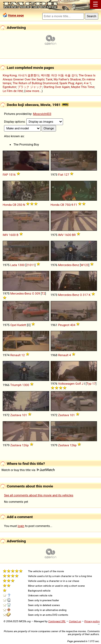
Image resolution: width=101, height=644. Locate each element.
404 (73, 325)
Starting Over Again (56, 87)
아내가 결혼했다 (29, 75)
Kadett (22, 325)
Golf (78, 384)
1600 (12, 235)
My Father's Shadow (67, 79)
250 (20, 205)
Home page (16, 15)
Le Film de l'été (13, 91)
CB (14, 205)
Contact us (75, 621)
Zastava (16, 415)
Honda (7, 205)
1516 (12, 175)
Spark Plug (67, 83)
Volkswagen (66, 384)
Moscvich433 (42, 114)
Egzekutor (9, 87)
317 (85, 295)
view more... (34, 91)
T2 (43, 293)
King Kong (10, 75)
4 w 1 (87, 83)
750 (67, 205)
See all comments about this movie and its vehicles (39, 495)
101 (24, 415)
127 (66, 175)
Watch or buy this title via (28, 470)
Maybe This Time (83, 87)
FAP (5, 175)
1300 (21, 265)
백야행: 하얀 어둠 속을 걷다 (59, 75)
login (21, 526)
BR (74, 235)
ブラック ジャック (30, 87)
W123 (85, 265)
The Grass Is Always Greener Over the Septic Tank (49, 77)
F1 (76, 205)
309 (38, 293)
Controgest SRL (57, 621)
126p (25, 445)
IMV (5, 235)
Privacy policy (92, 621)
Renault (15, 355)
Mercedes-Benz (69, 265)
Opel (13, 325)
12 (23, 355)
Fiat (61, 175)
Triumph (16, 385)
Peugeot (64, 325)
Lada (14, 265)
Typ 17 (91, 384)
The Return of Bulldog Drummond (35, 83)
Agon (79, 83)
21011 (30, 265)
